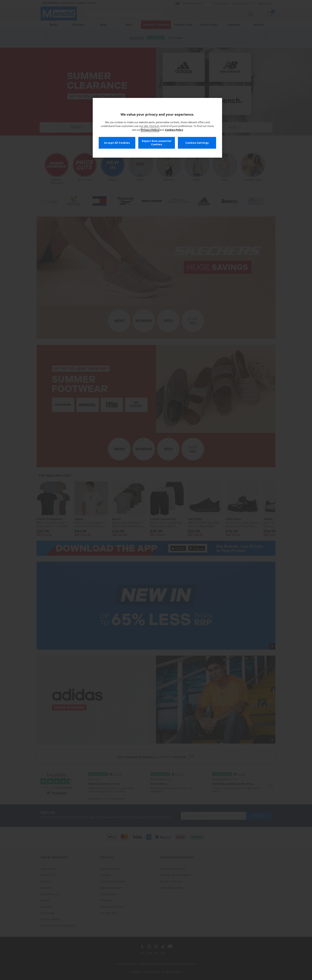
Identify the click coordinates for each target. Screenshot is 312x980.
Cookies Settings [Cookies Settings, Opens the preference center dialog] (197, 143)
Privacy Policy (150, 130)
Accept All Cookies (117, 143)
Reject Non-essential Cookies (157, 143)
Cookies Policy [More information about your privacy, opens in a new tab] (174, 130)
